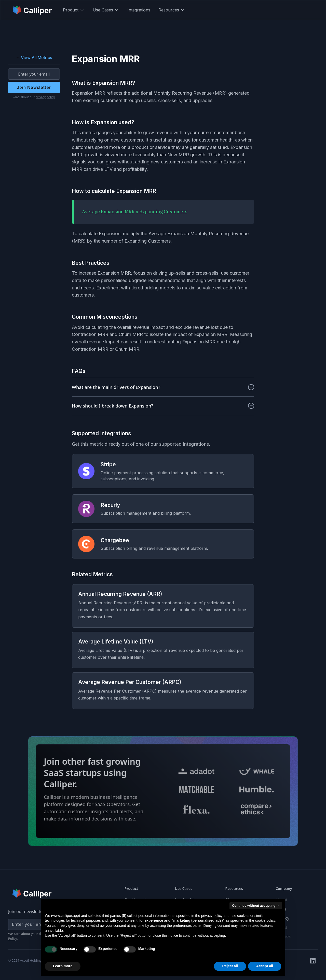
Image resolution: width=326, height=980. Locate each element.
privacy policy (45, 97)
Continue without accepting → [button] (256, 906)
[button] (74, 10)
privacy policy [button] (212, 916)
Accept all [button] (265, 966)
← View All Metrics (34, 58)
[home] (33, 10)
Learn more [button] (63, 966)
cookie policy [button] (265, 920)
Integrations (139, 10)
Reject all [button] (230, 966)
